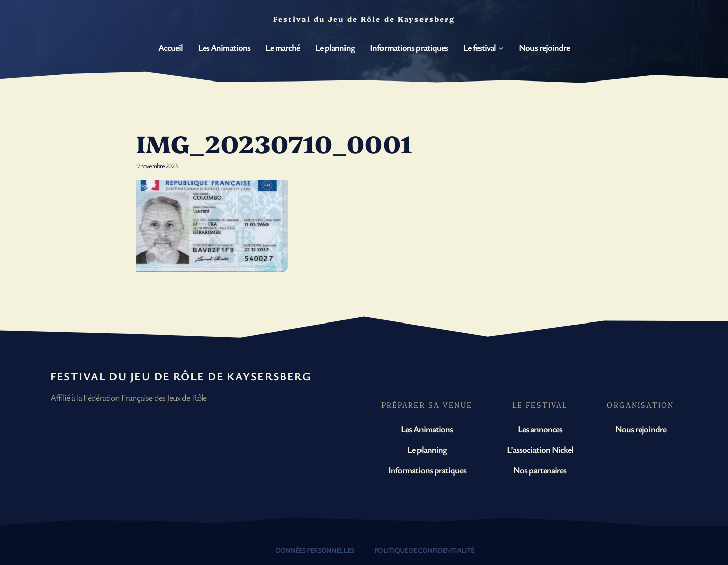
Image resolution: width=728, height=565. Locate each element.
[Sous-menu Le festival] (501, 48)
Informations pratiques (427, 470)
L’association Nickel (540, 449)
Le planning (427, 449)
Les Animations (427, 429)
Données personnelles (315, 550)
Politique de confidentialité (424, 550)
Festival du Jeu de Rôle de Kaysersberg (181, 376)
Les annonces (540, 429)
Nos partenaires (540, 470)
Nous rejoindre (641, 429)
